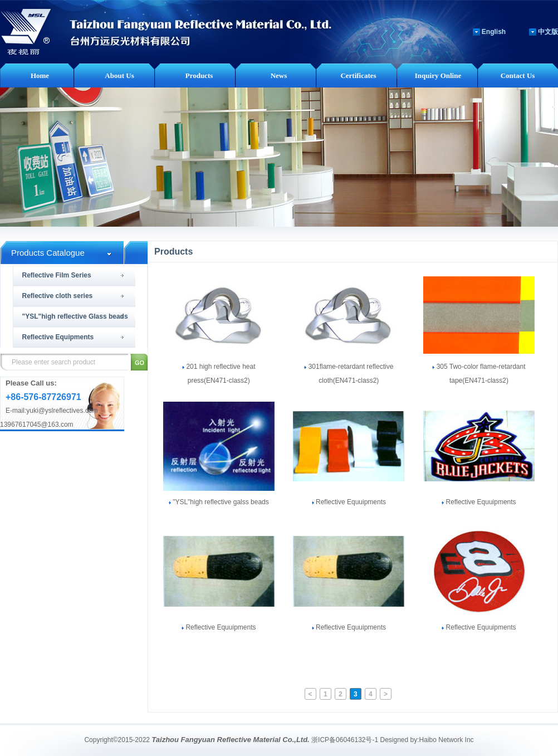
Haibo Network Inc (447, 740)
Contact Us (518, 75)
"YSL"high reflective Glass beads (75, 316)
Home (40, 75)
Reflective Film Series (57, 275)
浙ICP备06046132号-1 (345, 740)
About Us (119, 75)
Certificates (358, 75)
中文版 (548, 32)
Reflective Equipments (58, 337)
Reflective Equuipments (349, 502)
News (279, 75)
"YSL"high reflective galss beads (219, 502)
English (494, 32)
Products (199, 75)
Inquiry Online (438, 75)
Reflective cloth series (58, 296)
